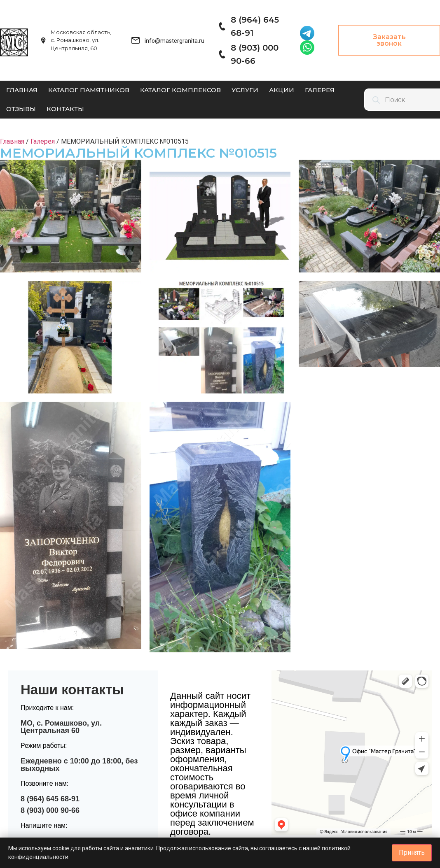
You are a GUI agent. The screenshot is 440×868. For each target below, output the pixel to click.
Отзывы (21, 109)
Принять (412, 853)
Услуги (245, 90)
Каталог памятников (89, 90)
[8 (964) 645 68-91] (222, 26)
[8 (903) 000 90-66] (222, 54)
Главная (22, 90)
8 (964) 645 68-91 (50, 799)
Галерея (320, 90)
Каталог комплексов (180, 90)
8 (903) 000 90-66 (50, 810)
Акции (282, 90)
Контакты (65, 109)
